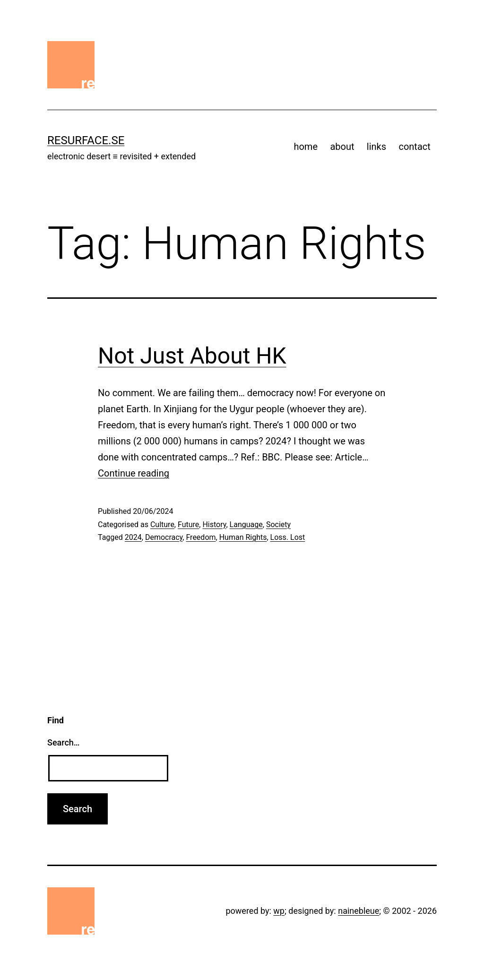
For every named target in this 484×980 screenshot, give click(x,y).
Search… (64, 742)
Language (246, 525)
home (306, 147)
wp (279, 911)
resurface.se (86, 140)
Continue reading (134, 473)
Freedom (201, 537)
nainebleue (359, 911)
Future (188, 525)
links (376, 147)
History (214, 525)
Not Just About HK (192, 356)
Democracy (164, 537)
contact (414, 147)
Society (278, 525)
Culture (162, 525)
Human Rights (243, 537)
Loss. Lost (288, 537)
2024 (133, 537)
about (342, 147)
